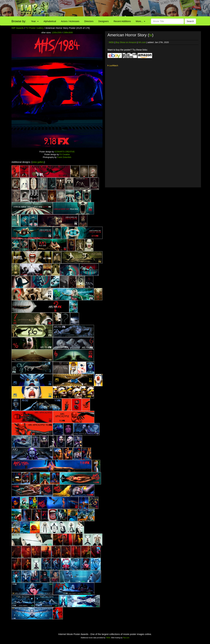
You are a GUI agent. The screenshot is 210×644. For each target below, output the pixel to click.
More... (141, 21)
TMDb (108, 638)
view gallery (38, 162)
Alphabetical (50, 21)
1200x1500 (57, 33)
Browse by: (19, 21)
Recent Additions (122, 21)
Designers (103, 21)
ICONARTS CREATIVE (65, 152)
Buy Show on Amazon (126, 42)
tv (151, 35)
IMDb (111, 42)
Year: (35, 21)
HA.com (142, 42)
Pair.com (126, 638)
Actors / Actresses (70, 21)
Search (190, 21)
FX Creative (65, 154)
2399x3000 (68, 33)
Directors (89, 21)
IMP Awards (18, 28)
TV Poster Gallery (35, 28)
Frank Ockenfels (64, 157)
